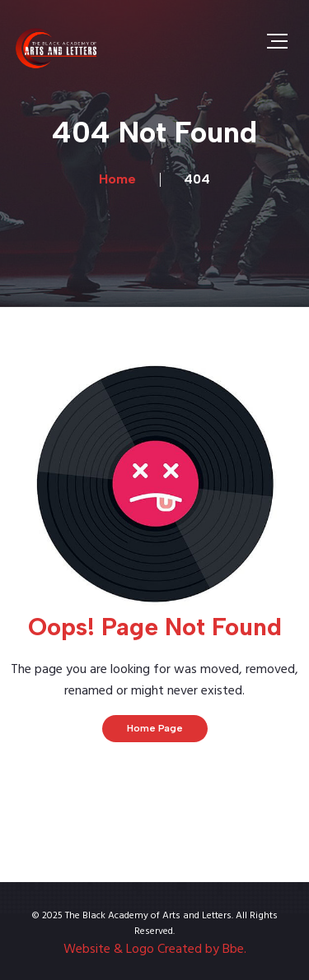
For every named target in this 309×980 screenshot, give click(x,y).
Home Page (155, 728)
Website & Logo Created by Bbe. (155, 950)
